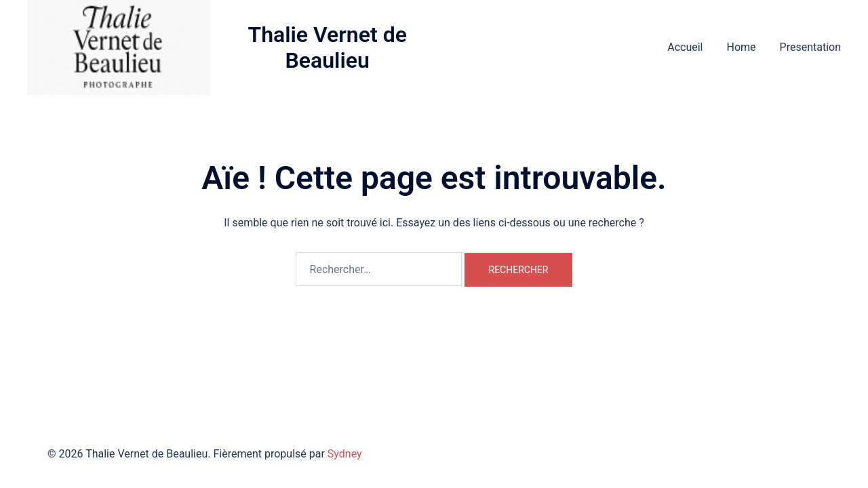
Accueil (685, 47)
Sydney (345, 454)
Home (741, 47)
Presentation (810, 47)
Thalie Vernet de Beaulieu (327, 47)
